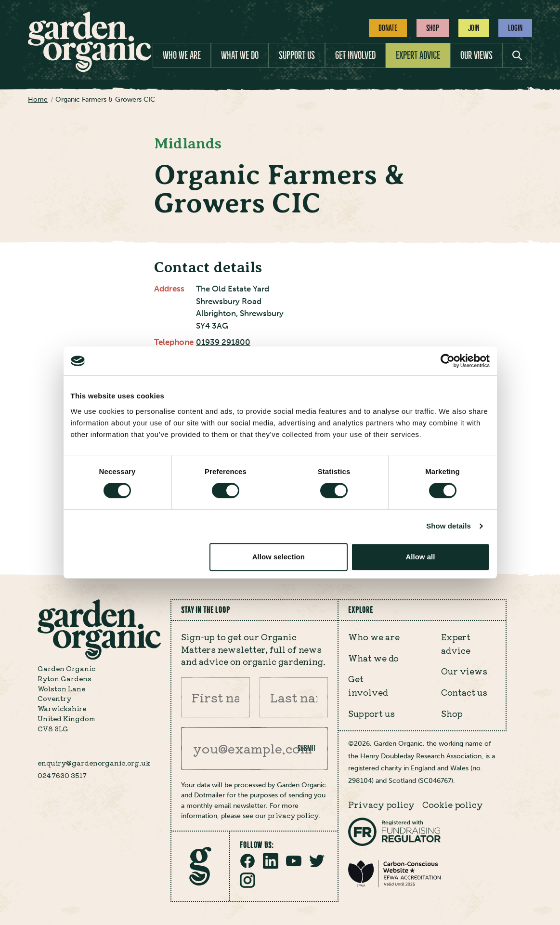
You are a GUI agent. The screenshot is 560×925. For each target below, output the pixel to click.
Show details (449, 526)
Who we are (182, 55)
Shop (433, 28)
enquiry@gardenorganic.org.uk (94, 763)
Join (474, 28)
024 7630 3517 (62, 775)
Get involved (355, 55)
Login (515, 28)
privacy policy (293, 815)
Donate (388, 28)
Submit (307, 748)
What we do (240, 55)
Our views (476, 55)
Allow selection (279, 557)
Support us (297, 55)
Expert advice (418, 55)
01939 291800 (223, 342)
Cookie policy (453, 804)
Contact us (464, 692)
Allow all (421, 557)
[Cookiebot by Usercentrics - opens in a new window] (448, 361)
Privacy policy (381, 804)
